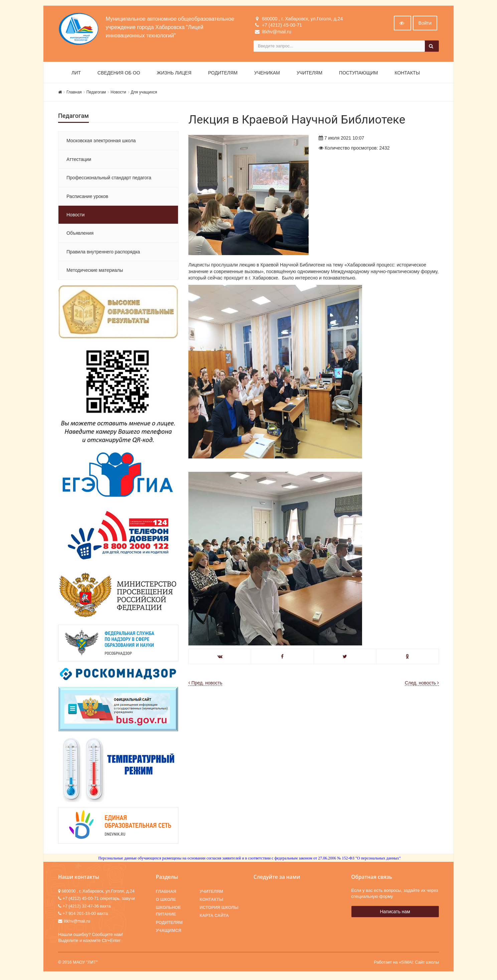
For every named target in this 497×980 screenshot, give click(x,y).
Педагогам (96, 93)
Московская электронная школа (101, 142)
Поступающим (358, 74)
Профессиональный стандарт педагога (109, 179)
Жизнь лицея (174, 74)
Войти (425, 24)
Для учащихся (144, 93)
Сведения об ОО (119, 74)
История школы (219, 909)
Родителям (223, 74)
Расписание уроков (87, 198)
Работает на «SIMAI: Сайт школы (406, 964)
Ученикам (267, 74)
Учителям (309, 74)
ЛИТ (76, 74)
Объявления (80, 235)
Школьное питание (169, 913)
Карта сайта (214, 917)
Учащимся (169, 932)
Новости (118, 93)
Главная (74, 93)
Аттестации (79, 161)
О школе (166, 901)
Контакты (407, 74)
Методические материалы (95, 271)
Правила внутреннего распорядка (103, 253)
